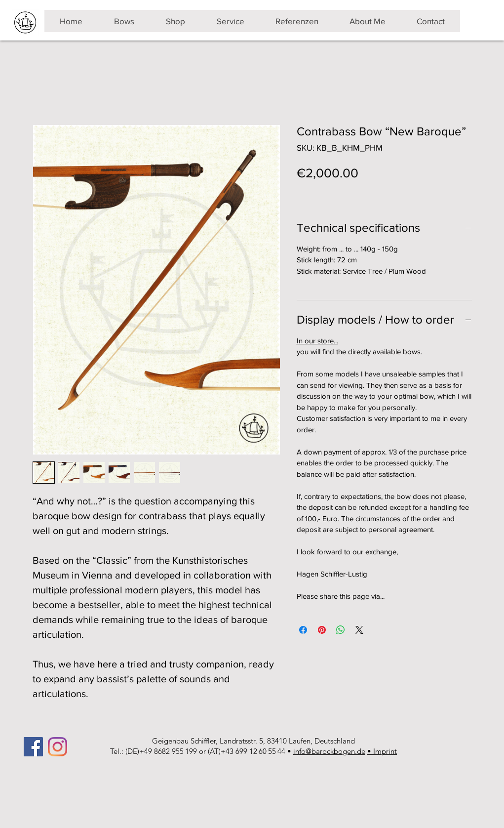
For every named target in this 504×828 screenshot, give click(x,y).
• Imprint (382, 751)
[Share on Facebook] (303, 630)
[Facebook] (33, 747)
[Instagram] (58, 747)
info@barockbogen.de (329, 751)
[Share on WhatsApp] (341, 630)
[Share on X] (359, 630)
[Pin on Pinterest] (322, 630)
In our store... (317, 341)
